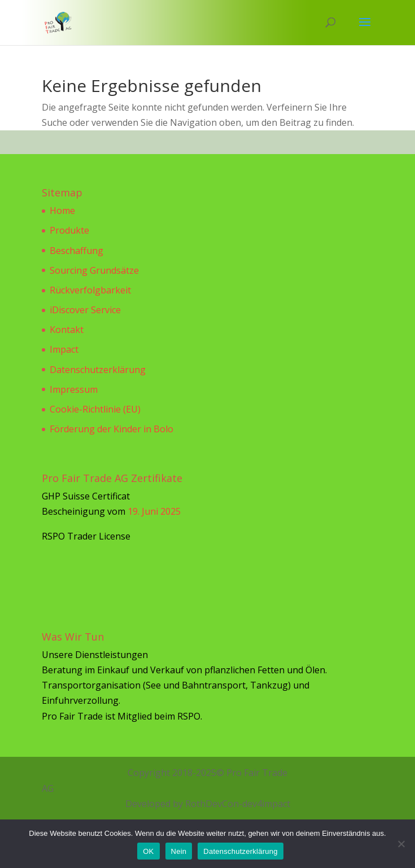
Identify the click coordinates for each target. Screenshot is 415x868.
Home (62, 211)
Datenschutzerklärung (98, 370)
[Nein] (401, 844)
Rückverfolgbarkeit (90, 290)
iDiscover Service (85, 310)
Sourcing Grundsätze (94, 270)
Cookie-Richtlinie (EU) (95, 409)
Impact (64, 349)
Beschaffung (77, 251)
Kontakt (67, 330)
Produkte (69, 230)
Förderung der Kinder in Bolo (112, 429)
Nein (179, 851)
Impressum (74, 389)
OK (148, 851)
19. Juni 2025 (154, 511)
